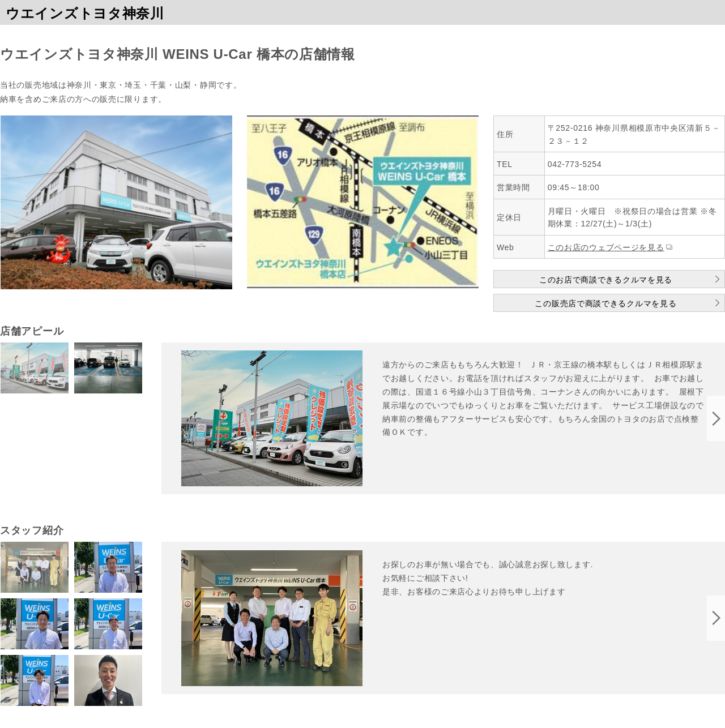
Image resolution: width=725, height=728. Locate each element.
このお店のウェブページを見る (606, 247)
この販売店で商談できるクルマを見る (605, 303)
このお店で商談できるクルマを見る (606, 280)
